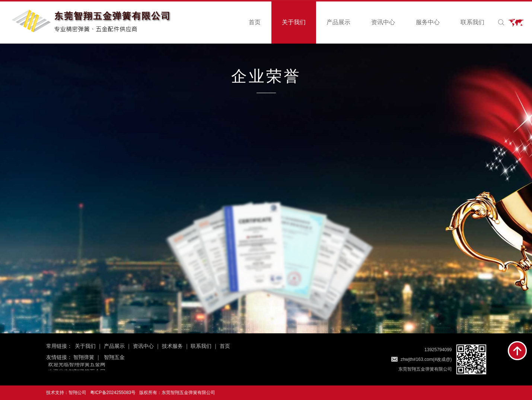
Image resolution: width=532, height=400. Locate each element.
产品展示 (338, 22)
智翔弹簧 (84, 357)
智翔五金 (114, 357)
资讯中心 (383, 22)
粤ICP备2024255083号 (113, 393)
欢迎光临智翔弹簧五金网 (77, 364)
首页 (255, 22)
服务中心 (428, 22)
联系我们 (472, 22)
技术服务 (172, 346)
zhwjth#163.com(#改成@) (426, 359)
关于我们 (294, 22)
